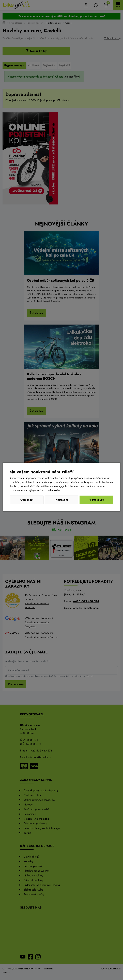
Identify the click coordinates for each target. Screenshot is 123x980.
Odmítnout (27, 500)
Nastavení (62, 500)
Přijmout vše (96, 500)
